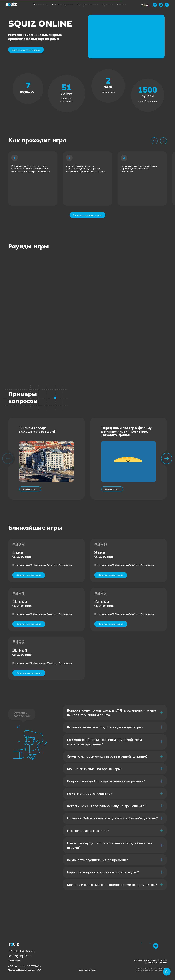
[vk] (155, 5)
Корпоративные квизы (88, 5)
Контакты (121, 5)
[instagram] (161, 5)
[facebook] (167, 5)
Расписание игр (41, 5)
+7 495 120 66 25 (21, 951)
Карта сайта (14, 961)
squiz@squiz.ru (20, 956)
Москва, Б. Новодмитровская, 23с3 (24, 970)
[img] (156, 946)
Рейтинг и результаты (63, 5)
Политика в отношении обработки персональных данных (151, 962)
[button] (126, 37)
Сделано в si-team (87, 970)
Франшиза (107, 5)
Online (145, 5)
